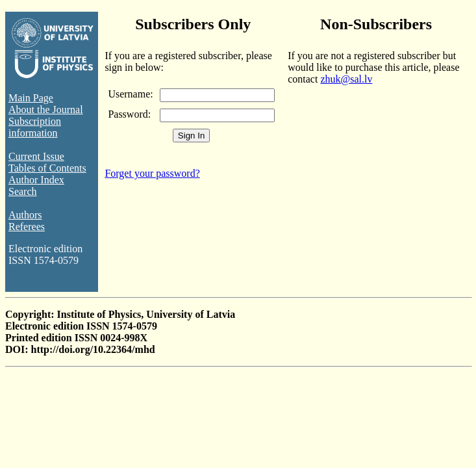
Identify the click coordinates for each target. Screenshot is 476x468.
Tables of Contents (47, 168)
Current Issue (36, 156)
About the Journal (46, 110)
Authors (25, 215)
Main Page (31, 98)
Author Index (36, 180)
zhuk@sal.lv (346, 79)
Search (23, 191)
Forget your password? (152, 173)
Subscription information (35, 127)
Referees (27, 227)
